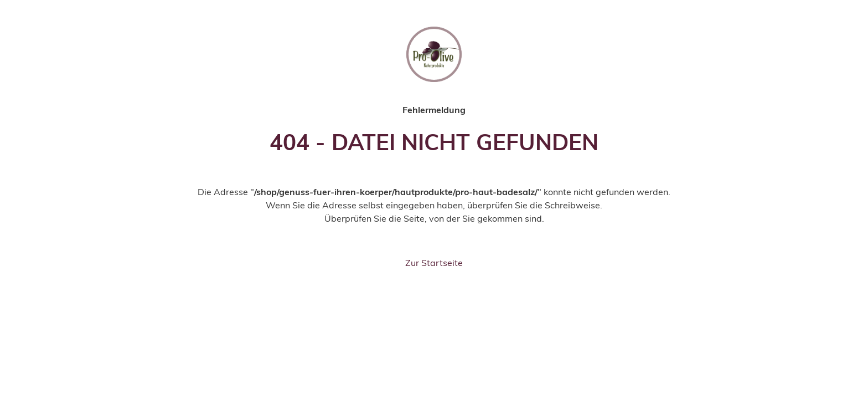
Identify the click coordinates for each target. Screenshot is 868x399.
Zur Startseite (434, 263)
